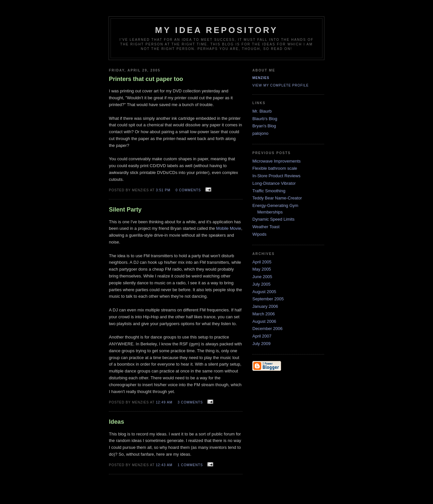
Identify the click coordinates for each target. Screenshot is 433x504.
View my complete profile (281, 85)
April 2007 (262, 336)
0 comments (188, 190)
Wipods (259, 234)
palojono (260, 133)
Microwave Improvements (276, 161)
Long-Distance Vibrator (274, 183)
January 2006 (265, 306)
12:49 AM (164, 402)
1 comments (190, 465)
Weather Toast (266, 227)
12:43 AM (164, 465)
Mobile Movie (229, 228)
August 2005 (264, 292)
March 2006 (264, 314)
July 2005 (261, 284)
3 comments (190, 402)
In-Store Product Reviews (276, 176)
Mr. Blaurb (262, 111)
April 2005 (262, 262)
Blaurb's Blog (265, 119)
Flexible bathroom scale (275, 168)
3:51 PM (163, 190)
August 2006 (264, 321)
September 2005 (268, 299)
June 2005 (262, 277)
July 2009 (261, 344)
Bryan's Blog (264, 126)
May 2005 (262, 269)
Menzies (261, 78)
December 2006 (268, 329)
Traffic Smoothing (269, 191)
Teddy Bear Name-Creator (277, 198)
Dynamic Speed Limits (273, 219)
